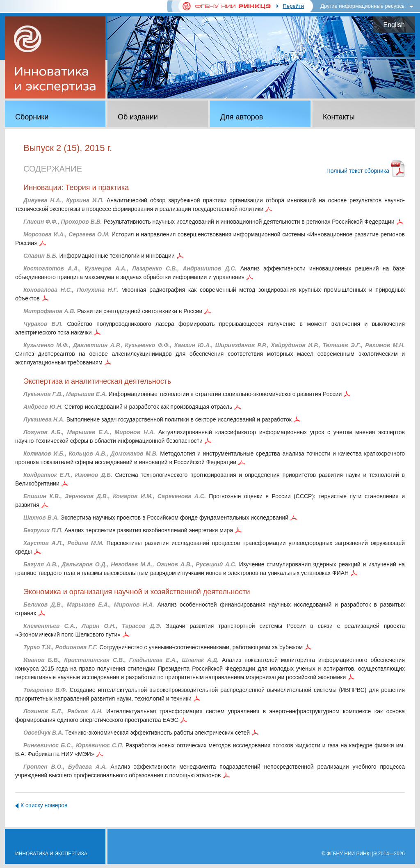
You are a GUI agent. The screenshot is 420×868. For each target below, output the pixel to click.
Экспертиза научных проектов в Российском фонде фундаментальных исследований (156, 518)
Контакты (339, 117)
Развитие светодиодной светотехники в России (113, 311)
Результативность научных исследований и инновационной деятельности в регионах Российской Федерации (209, 222)
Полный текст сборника (358, 171)
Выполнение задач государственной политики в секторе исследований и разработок (157, 419)
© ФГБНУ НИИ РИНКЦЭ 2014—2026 (363, 854)
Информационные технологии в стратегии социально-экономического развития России (183, 394)
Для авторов (242, 117)
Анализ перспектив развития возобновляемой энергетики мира (128, 530)
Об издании (138, 117)
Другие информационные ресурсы (363, 6)
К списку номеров (44, 805)
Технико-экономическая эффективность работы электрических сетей (137, 733)
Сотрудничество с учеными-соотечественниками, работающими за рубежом (163, 647)
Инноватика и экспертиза (51, 854)
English (394, 25)
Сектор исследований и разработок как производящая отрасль (128, 407)
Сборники (32, 117)
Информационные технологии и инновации (99, 256)
